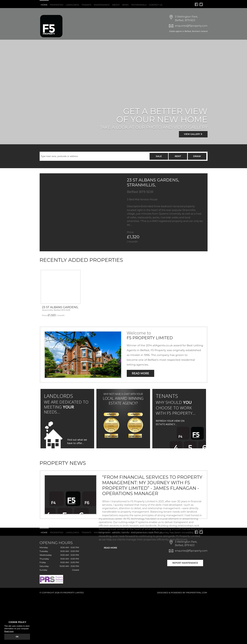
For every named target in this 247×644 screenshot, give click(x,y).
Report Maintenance (185, 563)
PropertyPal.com (196, 593)
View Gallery (193, 134)
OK (17, 637)
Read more (9, 631)
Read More (141, 373)
